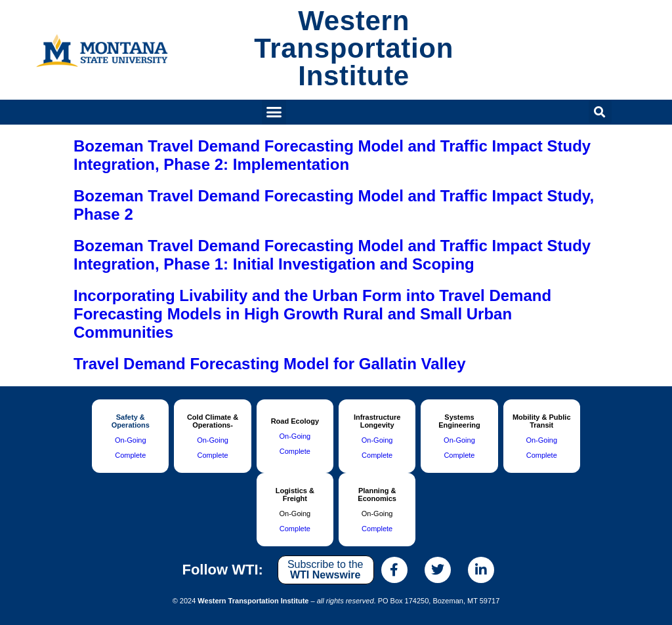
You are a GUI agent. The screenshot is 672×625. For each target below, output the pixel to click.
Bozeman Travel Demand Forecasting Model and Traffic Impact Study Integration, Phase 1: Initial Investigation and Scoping (332, 255)
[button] (274, 112)
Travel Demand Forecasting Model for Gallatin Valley (270, 364)
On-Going (131, 440)
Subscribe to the (325, 570)
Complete (130, 455)
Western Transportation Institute (354, 48)
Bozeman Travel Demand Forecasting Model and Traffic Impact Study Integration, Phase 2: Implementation (332, 155)
